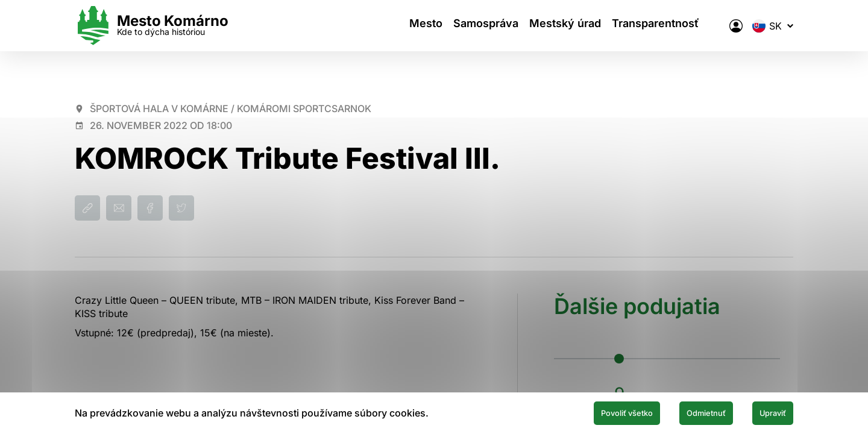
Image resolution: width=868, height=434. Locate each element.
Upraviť (764, 412)
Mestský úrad (570, 26)
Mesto (416, 26)
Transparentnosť (668, 26)
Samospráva (483, 26)
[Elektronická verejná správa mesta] (736, 26)
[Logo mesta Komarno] (152, 26)
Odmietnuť (680, 412)
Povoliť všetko (580, 412)
